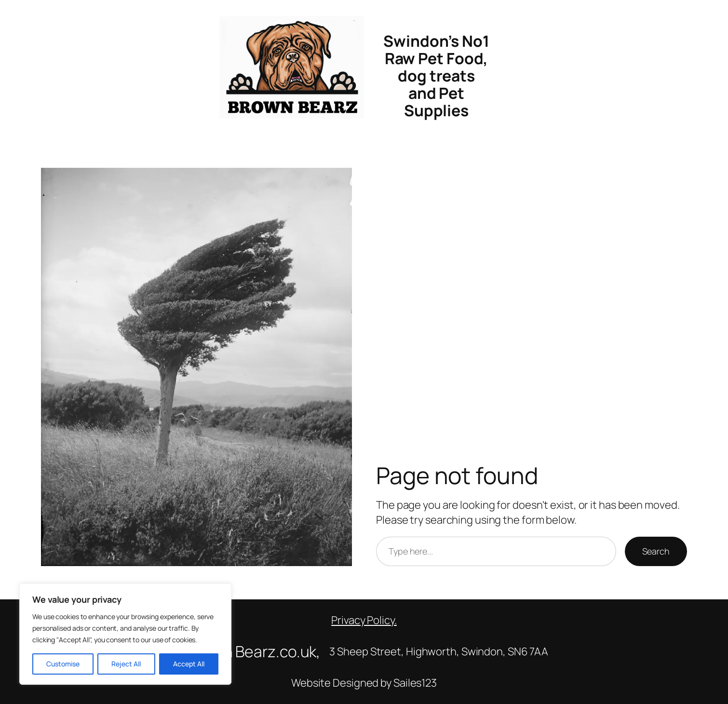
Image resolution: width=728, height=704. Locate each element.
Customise (63, 664)
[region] (125, 634)
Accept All (189, 664)
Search (656, 551)
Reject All (126, 664)
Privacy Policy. (364, 620)
